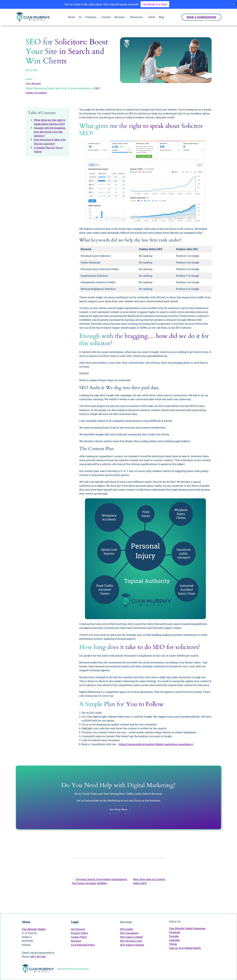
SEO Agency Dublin (131, 937)
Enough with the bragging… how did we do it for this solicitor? (50, 132)
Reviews (76, 941)
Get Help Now (118, 809)
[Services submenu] (126, 17)
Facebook (175, 932)
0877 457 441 (38, 957)
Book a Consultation (201, 17)
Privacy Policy (80, 933)
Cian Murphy (33, 84)
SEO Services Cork (131, 941)
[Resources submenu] (144, 17)
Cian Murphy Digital (34, 929)
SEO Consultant (129, 933)
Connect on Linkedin (36, 93)
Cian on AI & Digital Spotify (185, 948)
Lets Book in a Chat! (155, 4)
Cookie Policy (79, 937)
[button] (234, 4)
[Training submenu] (97, 17)
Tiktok (173, 944)
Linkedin (174, 940)
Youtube (174, 936)
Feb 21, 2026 (31, 70)
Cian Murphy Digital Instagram (187, 928)
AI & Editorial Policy (83, 945)
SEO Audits (127, 929)
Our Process (78, 929)
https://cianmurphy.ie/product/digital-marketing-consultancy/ (156, 744)
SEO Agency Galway (132, 945)
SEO (97, 88)
